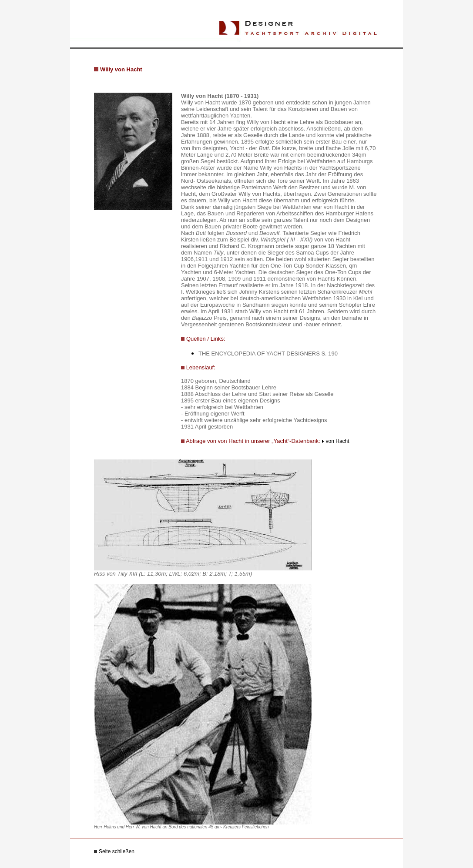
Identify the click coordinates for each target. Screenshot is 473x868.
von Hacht (338, 441)
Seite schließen (117, 851)
